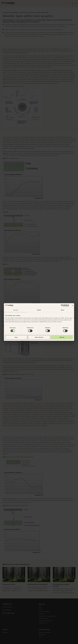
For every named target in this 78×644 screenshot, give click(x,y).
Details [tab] (39, 310)
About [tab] (62, 310)
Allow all (62, 337)
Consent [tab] (16, 310)
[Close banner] (72, 306)
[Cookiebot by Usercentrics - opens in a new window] (62, 306)
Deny (16, 337)
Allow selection (39, 337)
